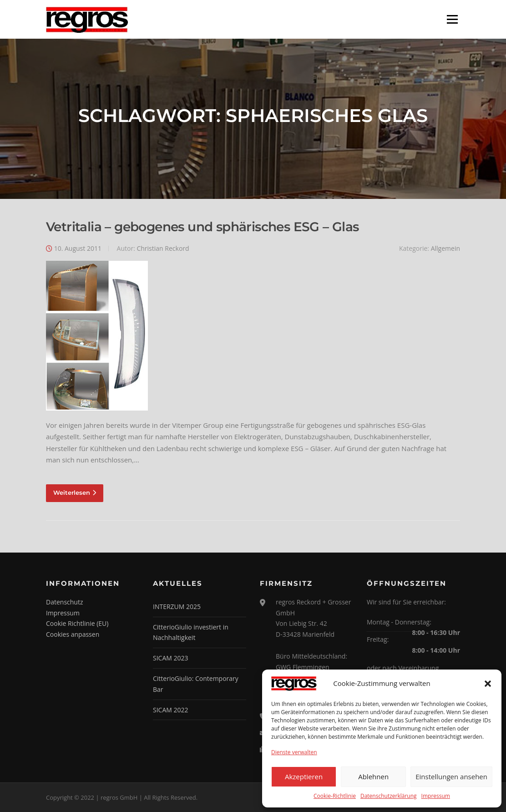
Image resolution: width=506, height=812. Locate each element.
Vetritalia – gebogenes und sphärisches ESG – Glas (202, 227)
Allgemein (445, 248)
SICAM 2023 (171, 658)
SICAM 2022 (171, 710)
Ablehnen (373, 776)
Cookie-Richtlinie (335, 796)
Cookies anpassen (73, 634)
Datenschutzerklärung (389, 796)
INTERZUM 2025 (177, 606)
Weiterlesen (75, 492)
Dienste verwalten (294, 752)
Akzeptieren (304, 776)
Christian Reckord (163, 248)
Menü (452, 19)
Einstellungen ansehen (451, 776)
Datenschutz (64, 602)
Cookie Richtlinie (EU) (77, 623)
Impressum (436, 796)
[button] (488, 684)
